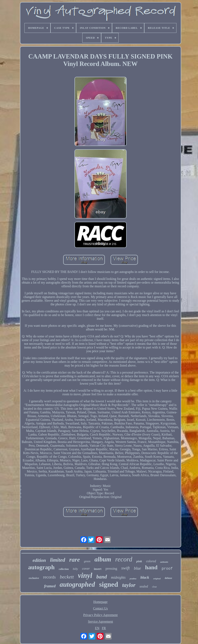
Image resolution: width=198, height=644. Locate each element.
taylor (129, 585)
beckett (67, 577)
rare (75, 559)
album (103, 559)
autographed (77, 584)
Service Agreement (100, 622)
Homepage (100, 602)
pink (139, 561)
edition (39, 560)
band (102, 577)
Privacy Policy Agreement (101, 615)
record (124, 559)
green (87, 561)
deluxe (168, 578)
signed (109, 584)
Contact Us (101, 608)
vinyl (85, 576)
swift (126, 568)
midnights (118, 577)
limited (58, 560)
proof (167, 569)
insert (98, 569)
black (145, 577)
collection (64, 569)
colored (151, 561)
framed (50, 586)
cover (86, 569)
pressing (111, 569)
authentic (164, 562)
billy (75, 569)
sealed (144, 586)
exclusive (34, 578)
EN (97, 628)
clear (154, 587)
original (157, 578)
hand (151, 567)
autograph (41, 567)
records (49, 577)
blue (137, 568)
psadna (133, 578)
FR (104, 628)
